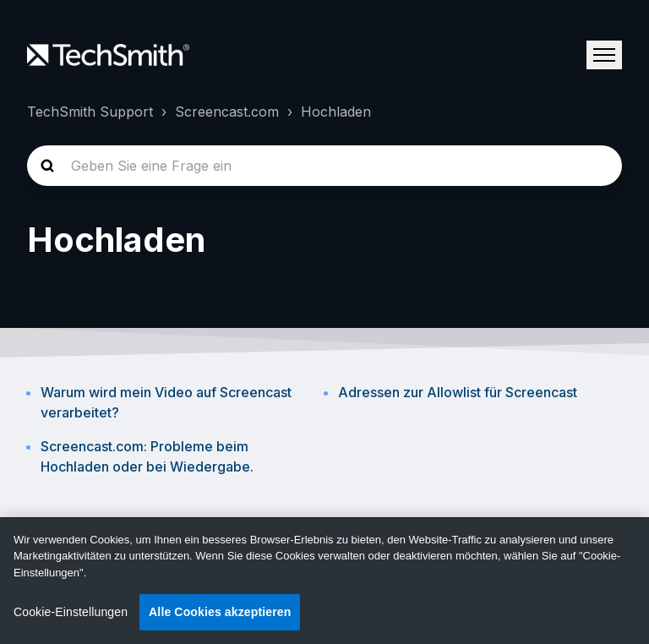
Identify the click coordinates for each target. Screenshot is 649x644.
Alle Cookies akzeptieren (220, 612)
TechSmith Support (90, 112)
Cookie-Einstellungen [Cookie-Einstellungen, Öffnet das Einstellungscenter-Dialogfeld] (71, 612)
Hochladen (336, 112)
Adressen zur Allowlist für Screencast (458, 392)
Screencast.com (227, 112)
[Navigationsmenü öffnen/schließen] (604, 55)
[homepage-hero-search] (324, 166)
